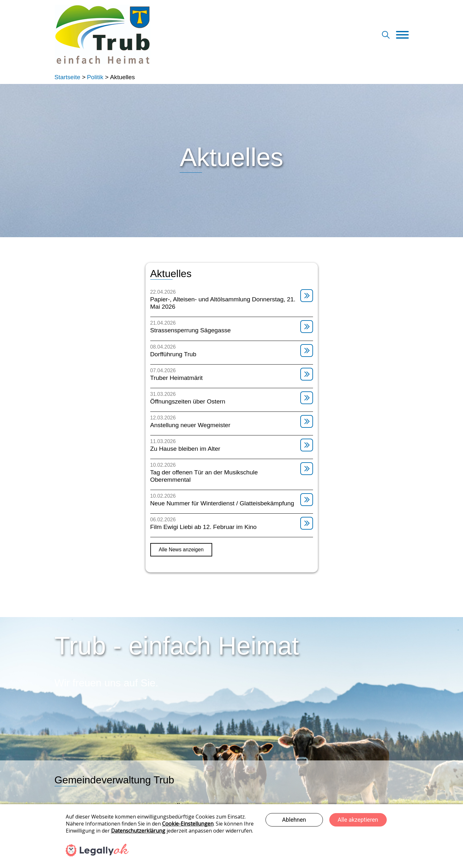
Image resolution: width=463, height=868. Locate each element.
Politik (95, 77)
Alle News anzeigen (181, 550)
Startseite (67, 77)
